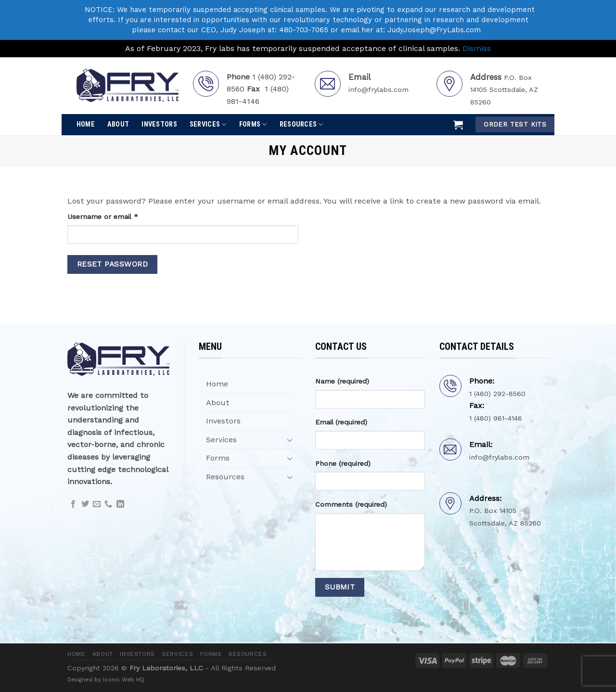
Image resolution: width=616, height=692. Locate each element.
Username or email (117, 216)
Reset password (113, 264)
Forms (253, 124)
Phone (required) (343, 463)
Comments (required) (351, 504)
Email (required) (341, 422)
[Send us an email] (97, 504)
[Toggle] (290, 440)
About (118, 124)
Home (86, 124)
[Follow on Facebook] (73, 504)
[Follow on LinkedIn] (120, 504)
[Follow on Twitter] (85, 504)
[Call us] (108, 504)
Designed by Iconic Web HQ (106, 679)
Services (208, 124)
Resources (302, 124)
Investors (159, 124)
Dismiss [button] (477, 48)
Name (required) (342, 381)
